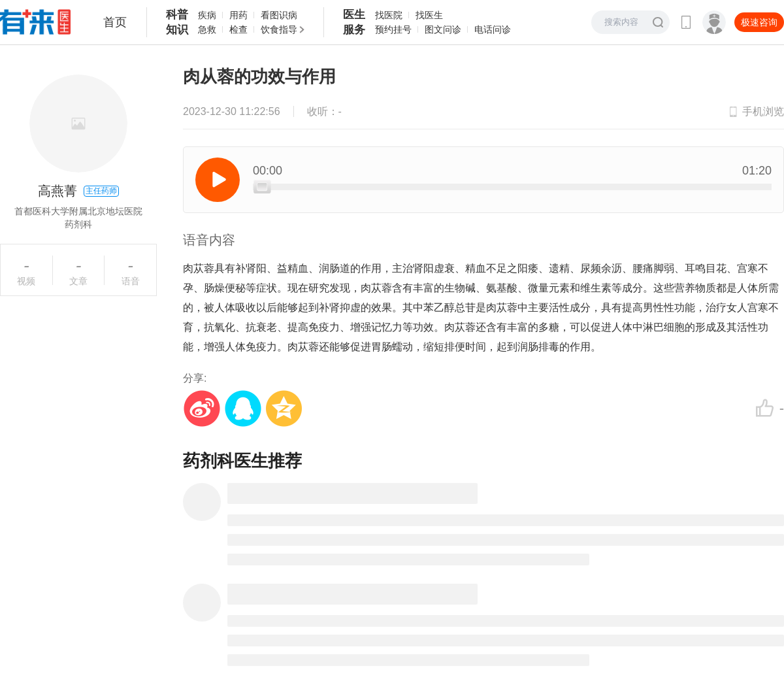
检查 (238, 29)
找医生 (429, 15)
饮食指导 (279, 29)
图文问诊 (443, 29)
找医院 (389, 15)
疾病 (207, 15)
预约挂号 (393, 29)
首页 (115, 22)
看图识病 (279, 15)
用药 (238, 15)
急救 (207, 29)
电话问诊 (493, 29)
